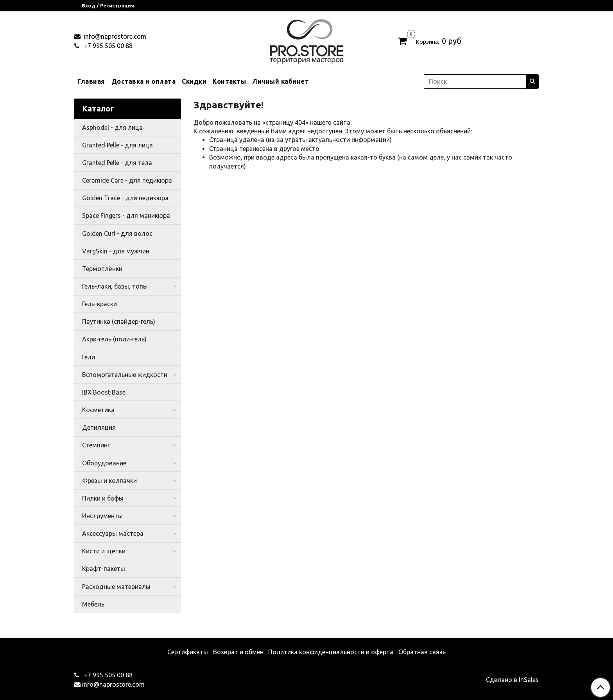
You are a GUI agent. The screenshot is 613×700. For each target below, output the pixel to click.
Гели (89, 357)
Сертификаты (188, 652)
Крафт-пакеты (104, 569)
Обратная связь (422, 652)
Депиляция (99, 427)
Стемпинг (96, 445)
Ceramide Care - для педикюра (127, 180)
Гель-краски (99, 304)
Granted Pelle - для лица (117, 145)
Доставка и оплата (144, 81)
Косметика (98, 410)
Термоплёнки (102, 269)
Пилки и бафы (103, 498)
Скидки (194, 81)
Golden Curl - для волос (117, 233)
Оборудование (104, 463)
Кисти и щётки (104, 551)
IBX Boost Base (104, 392)
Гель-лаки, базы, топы (115, 286)
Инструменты (102, 516)
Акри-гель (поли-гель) (114, 339)
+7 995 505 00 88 (108, 46)
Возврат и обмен (238, 652)
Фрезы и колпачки (109, 481)
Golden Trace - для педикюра (125, 198)
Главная (91, 81)
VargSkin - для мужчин (116, 251)
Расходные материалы (116, 587)
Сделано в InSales (512, 680)
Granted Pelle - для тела (117, 163)
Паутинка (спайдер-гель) (119, 321)
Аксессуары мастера (113, 533)
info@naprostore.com (114, 36)
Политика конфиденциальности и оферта (331, 652)
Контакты (229, 81)
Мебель (93, 604)
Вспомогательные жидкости (125, 375)
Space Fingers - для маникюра (126, 215)
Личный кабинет (281, 81)
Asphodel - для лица (112, 127)
